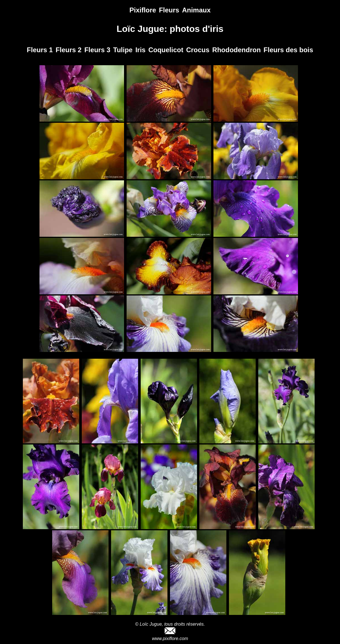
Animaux (196, 10)
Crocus (198, 50)
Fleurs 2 (69, 50)
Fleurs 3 (97, 50)
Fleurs (169, 10)
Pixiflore (143, 10)
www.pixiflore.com (170, 638)
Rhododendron (237, 50)
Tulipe (123, 50)
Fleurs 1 (40, 50)
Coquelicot (166, 50)
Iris (140, 50)
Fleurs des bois (288, 50)
